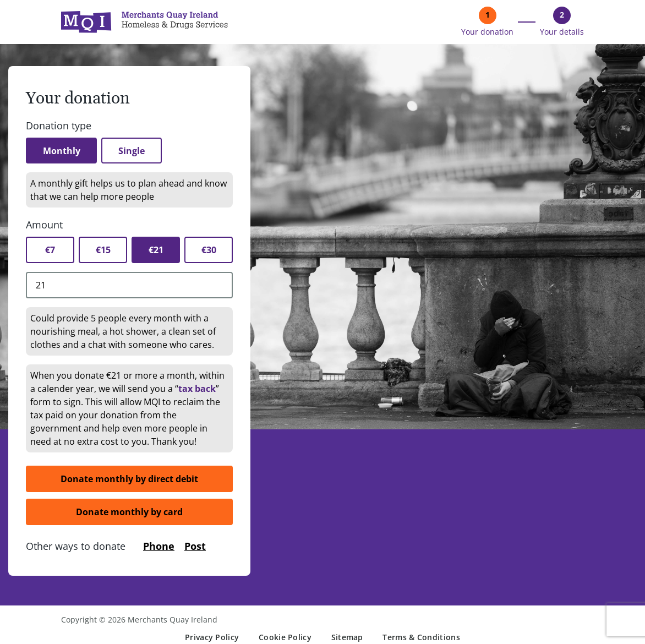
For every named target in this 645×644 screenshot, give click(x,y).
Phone (159, 547)
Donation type (59, 125)
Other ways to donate (76, 547)
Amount (44, 225)
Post (195, 547)
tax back (197, 389)
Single (134, 151)
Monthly (62, 151)
